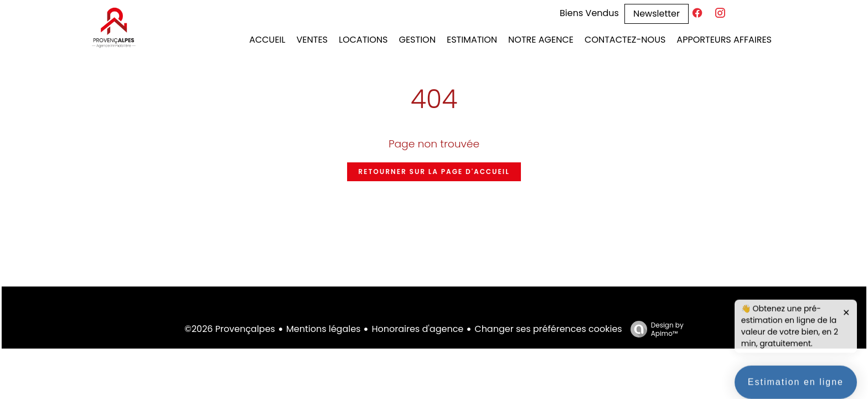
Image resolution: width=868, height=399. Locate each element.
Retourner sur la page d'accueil (434, 172)
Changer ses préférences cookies (548, 329)
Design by (654, 329)
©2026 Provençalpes (230, 329)
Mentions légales (324, 329)
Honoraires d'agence (417, 329)
